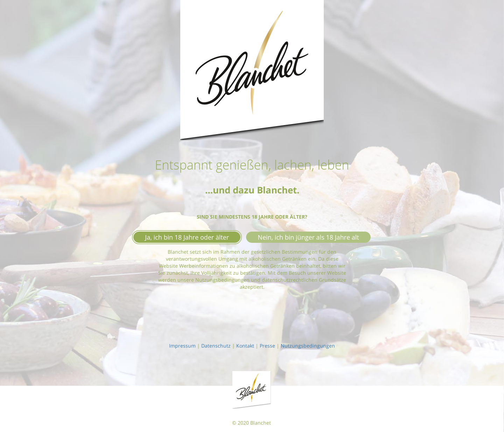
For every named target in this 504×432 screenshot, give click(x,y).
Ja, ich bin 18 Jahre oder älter (187, 237)
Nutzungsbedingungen (308, 346)
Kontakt (245, 346)
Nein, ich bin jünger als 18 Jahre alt (308, 237)
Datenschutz (216, 346)
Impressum (182, 346)
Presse (267, 346)
